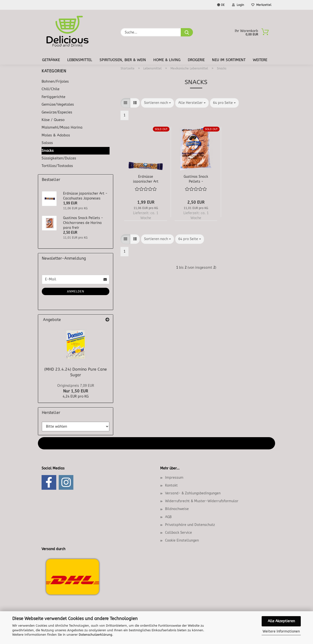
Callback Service (179, 533)
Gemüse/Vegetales (58, 104)
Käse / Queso (53, 120)
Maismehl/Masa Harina (62, 127)
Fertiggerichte (53, 97)
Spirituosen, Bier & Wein (123, 60)
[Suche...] (187, 32)
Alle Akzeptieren (281, 621)
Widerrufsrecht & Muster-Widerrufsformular (202, 501)
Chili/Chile (50, 89)
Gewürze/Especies (57, 112)
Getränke (51, 60)
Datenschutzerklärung (95, 635)
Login (238, 5)
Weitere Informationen (281, 631)
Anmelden (76, 291)
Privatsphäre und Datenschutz (190, 525)
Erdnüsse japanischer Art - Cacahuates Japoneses (146, 179)
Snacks (48, 151)
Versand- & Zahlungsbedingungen (193, 493)
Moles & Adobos (56, 135)
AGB (168, 517)
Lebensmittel (80, 60)
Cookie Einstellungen (182, 540)
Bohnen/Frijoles (55, 81)
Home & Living (167, 60)
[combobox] (157, 103)
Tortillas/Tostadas (57, 166)
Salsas (47, 143)
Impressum (174, 478)
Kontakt (171, 485)
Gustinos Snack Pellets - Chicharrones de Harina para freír (196, 179)
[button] (125, 103)
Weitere (260, 60)
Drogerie (196, 60)
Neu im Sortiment (229, 60)
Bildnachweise (177, 509)
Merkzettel (261, 5)
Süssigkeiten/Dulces (59, 158)
